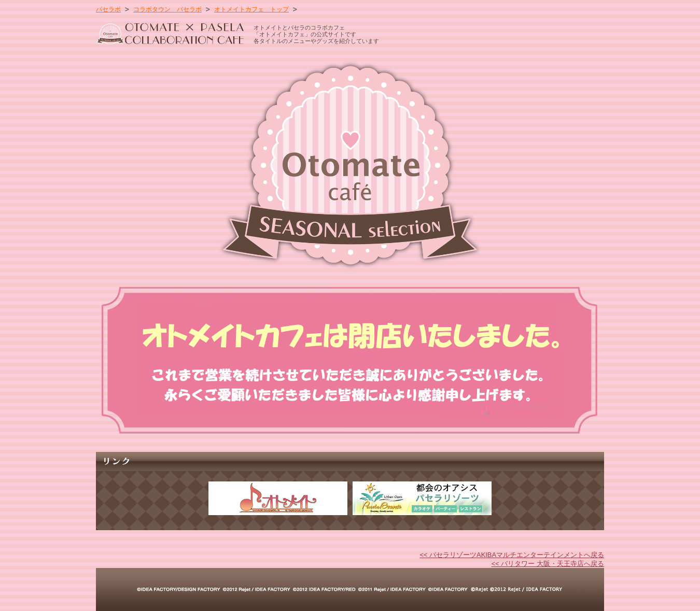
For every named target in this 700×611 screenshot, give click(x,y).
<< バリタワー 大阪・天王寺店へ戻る (548, 564)
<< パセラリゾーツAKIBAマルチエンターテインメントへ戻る (512, 555)
